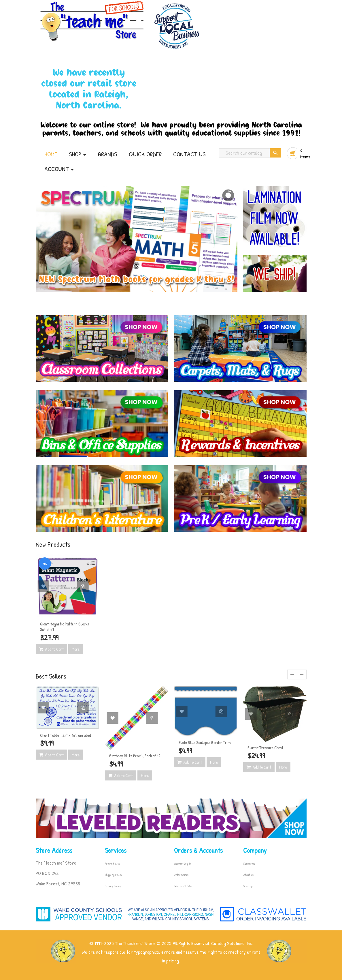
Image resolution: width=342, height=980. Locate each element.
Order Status (181, 875)
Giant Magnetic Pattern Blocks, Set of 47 (65, 627)
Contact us (249, 863)
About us (248, 875)
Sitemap (248, 886)
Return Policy (113, 863)
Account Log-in (183, 863)
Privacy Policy (113, 886)
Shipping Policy (114, 875)
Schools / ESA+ (183, 886)
